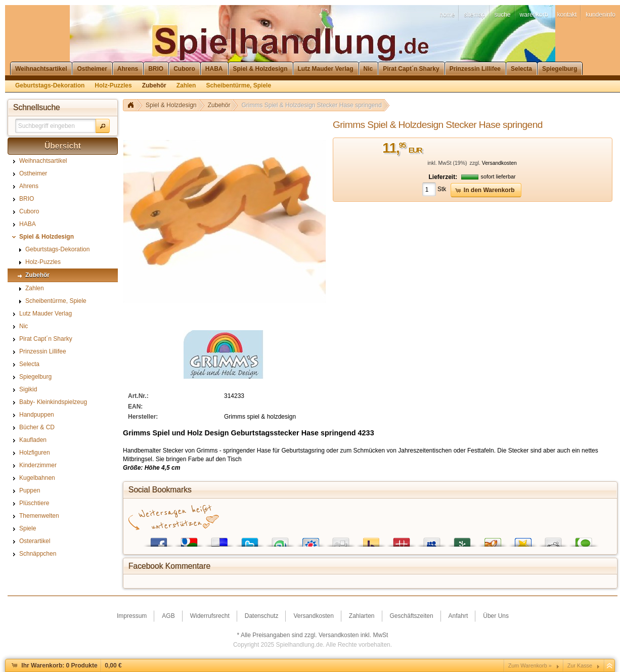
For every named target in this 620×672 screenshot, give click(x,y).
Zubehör (219, 105)
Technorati (584, 540)
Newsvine (462, 540)
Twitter (250, 540)
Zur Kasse (580, 665)
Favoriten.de (523, 540)
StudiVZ (311, 540)
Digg (341, 540)
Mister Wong (402, 540)
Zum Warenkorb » (530, 665)
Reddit (553, 540)
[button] (103, 126)
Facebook (159, 540)
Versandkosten (499, 163)
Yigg (493, 540)
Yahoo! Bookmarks (371, 540)
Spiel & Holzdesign (171, 105)
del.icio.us (219, 540)
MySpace (432, 540)
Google (189, 540)
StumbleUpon (280, 540)
